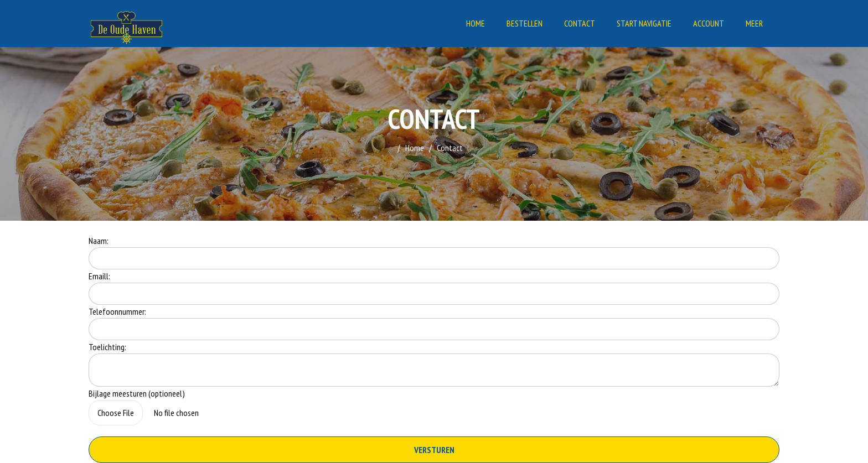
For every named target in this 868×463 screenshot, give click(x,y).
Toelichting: (107, 347)
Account (709, 23)
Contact (580, 23)
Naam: (99, 241)
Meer (754, 23)
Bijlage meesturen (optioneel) (137, 393)
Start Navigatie (644, 23)
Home (476, 23)
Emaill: (99, 276)
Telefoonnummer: (117, 311)
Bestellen (525, 23)
